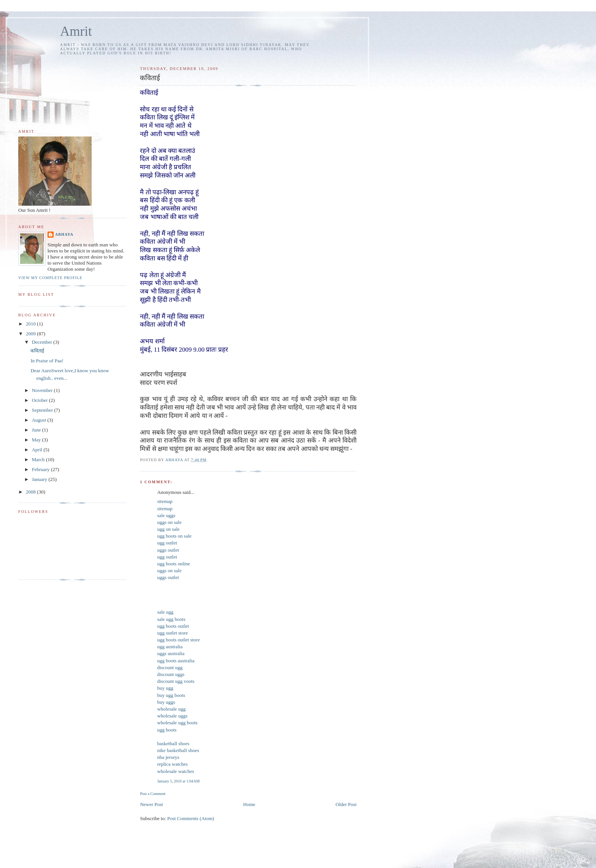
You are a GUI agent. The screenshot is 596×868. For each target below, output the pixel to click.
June (37, 430)
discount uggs (171, 674)
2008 (31, 492)
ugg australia (170, 647)
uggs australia (171, 653)
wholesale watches (175, 771)
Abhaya (64, 234)
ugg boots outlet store (178, 640)
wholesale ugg (171, 709)
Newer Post (151, 804)
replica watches (172, 764)
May (37, 440)
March (39, 459)
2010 (31, 324)
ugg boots (167, 730)
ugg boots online (174, 564)
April (38, 450)
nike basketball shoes (178, 750)
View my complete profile (50, 278)
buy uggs (166, 702)
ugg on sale (168, 529)
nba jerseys (168, 757)
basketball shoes (173, 743)
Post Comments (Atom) (191, 818)
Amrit (76, 31)
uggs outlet (168, 550)
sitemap (165, 501)
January (40, 479)
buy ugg (165, 688)
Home (249, 804)
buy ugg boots (171, 695)
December (43, 342)
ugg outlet (167, 543)
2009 (31, 334)
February (41, 469)
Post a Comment (153, 794)
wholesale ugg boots (177, 723)
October (40, 400)
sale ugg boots (171, 619)
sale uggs (166, 515)
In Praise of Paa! (47, 361)
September (43, 410)
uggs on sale (169, 522)
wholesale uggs (172, 716)
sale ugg (165, 612)
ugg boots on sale (174, 536)
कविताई (37, 351)
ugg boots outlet (173, 626)
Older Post (346, 804)
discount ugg (170, 667)
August (40, 420)
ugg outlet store (172, 633)
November (43, 390)
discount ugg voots (176, 681)
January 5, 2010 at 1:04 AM (178, 781)
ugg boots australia (176, 661)
